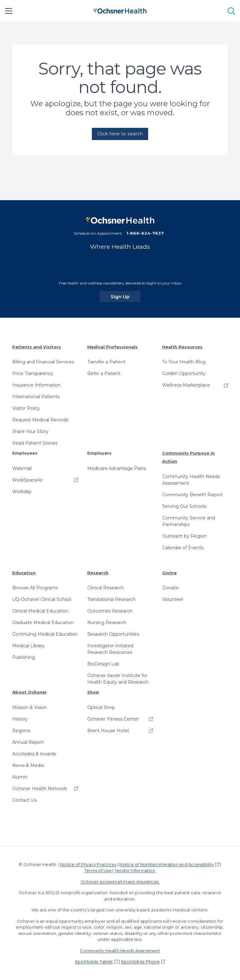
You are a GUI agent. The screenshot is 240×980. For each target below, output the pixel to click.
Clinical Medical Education (40, 611)
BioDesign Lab (103, 664)
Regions (21, 731)
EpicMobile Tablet (94, 962)
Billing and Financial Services (43, 362)
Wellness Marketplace (186, 385)
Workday (22, 492)
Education (24, 573)
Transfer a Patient (106, 362)
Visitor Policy (26, 408)
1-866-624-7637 (145, 233)
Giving (169, 573)
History (20, 719)
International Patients (36, 397)
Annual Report (28, 742)
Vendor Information (135, 870)
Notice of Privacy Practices (88, 864)
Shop (93, 692)
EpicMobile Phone (140, 962)
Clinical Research (105, 588)
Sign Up (126, 296)
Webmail (22, 468)
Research (98, 573)
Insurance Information (36, 385)
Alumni (20, 777)
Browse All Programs (35, 588)
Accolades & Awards (34, 754)
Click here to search (120, 134)
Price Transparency (33, 373)
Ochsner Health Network (40, 789)
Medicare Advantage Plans (117, 468)
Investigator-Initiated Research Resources (110, 649)
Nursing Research (107, 623)
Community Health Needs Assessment (191, 480)
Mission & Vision (30, 707)
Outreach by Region (184, 536)
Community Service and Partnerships (189, 521)
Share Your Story (30, 431)
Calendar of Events (183, 548)
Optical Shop (101, 707)
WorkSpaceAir (27, 480)
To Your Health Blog (184, 362)
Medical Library (28, 646)
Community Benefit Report (192, 495)
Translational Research (111, 599)
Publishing (24, 657)
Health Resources (182, 347)
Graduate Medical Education (43, 623)
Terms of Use (98, 870)
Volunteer (173, 599)
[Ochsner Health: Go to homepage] (120, 10)
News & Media (28, 765)
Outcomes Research (110, 611)
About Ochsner (30, 692)
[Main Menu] (9, 11)
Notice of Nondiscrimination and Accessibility (167, 864)
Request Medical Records (40, 420)
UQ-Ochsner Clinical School (42, 599)
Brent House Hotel (108, 731)
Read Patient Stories (35, 443)
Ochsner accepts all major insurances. (120, 882)
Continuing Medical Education (45, 634)
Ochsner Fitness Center (113, 719)
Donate (170, 588)
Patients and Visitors (37, 347)
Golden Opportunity (184, 373)
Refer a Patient (104, 373)
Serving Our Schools (184, 506)
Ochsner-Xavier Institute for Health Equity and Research (118, 679)
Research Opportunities (113, 634)
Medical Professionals (112, 347)
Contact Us (24, 800)
